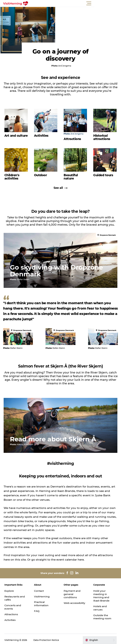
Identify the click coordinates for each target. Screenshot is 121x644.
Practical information (42, 601)
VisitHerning (42, 594)
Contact (39, 588)
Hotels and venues (100, 606)
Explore (10, 588)
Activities (11, 618)
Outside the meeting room (102, 615)
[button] (75, 3)
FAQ (37, 609)
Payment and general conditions (72, 592)
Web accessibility (75, 601)
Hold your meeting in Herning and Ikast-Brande (102, 593)
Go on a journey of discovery (60, 56)
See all (60, 189)
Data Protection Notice (47, 638)
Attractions (12, 612)
